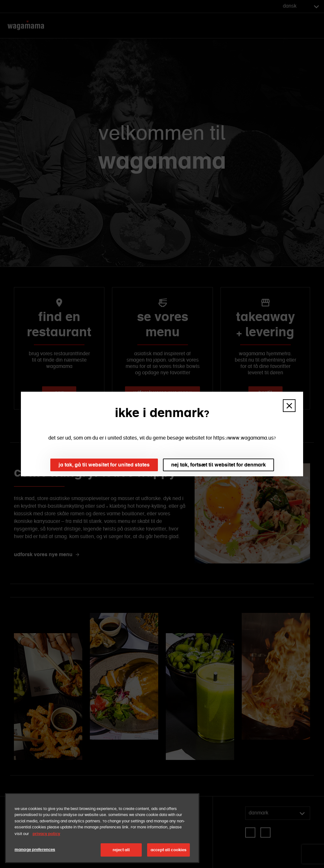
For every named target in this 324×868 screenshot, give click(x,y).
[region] (102, 828)
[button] (289, 406)
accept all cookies (168, 850)
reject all (121, 850)
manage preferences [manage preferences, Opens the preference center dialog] (35, 849)
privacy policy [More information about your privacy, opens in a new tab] (46, 834)
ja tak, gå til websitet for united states (104, 465)
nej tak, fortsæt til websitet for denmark (218, 465)
